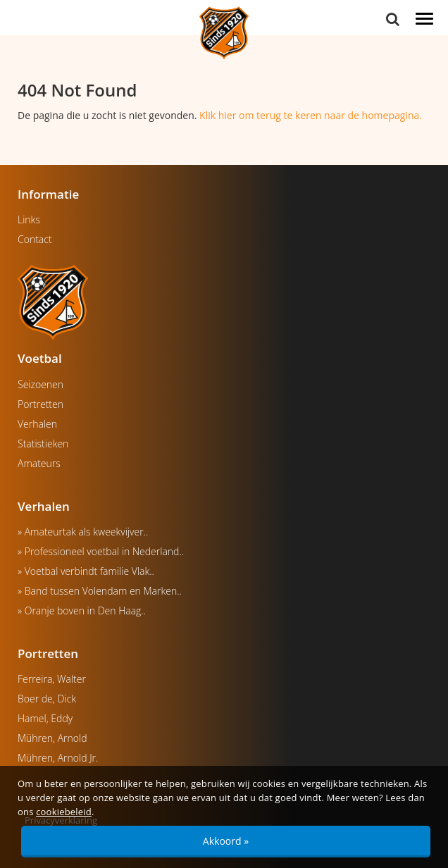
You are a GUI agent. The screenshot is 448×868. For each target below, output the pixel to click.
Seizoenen (41, 384)
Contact (35, 239)
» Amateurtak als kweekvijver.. (83, 532)
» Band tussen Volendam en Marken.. (100, 591)
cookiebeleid (64, 812)
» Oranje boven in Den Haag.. (82, 610)
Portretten (41, 404)
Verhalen (37, 424)
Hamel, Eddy (45, 718)
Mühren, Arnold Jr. (58, 758)
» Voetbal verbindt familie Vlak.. (86, 571)
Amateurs (39, 463)
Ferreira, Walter (52, 679)
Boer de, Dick (47, 699)
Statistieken (43, 444)
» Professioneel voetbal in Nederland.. (101, 551)
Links (29, 219)
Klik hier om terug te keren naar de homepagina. (311, 115)
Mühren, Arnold (52, 738)
